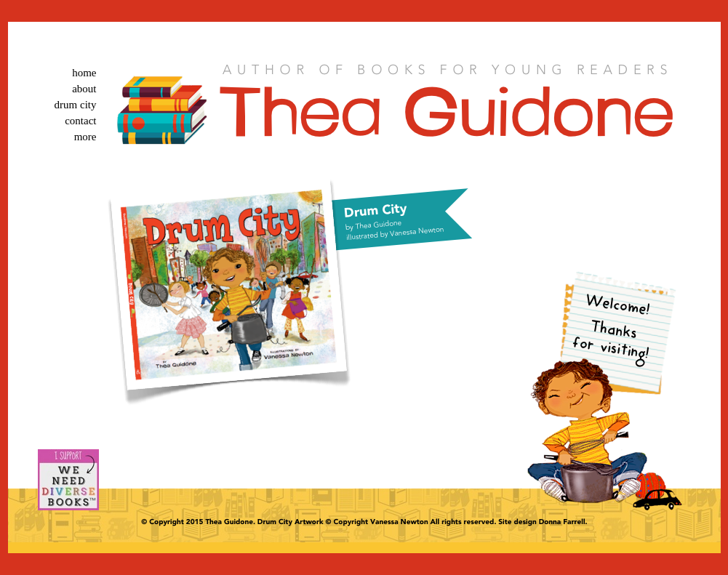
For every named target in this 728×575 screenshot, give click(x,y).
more (85, 137)
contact (80, 121)
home (84, 73)
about (84, 89)
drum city (76, 105)
